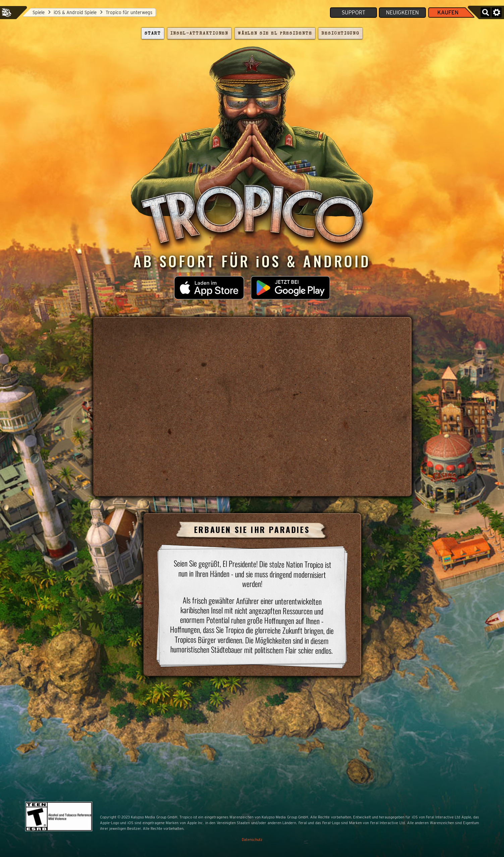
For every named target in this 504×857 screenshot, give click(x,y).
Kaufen (448, 13)
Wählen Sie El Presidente (275, 34)
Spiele (36, 12)
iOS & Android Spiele (72, 12)
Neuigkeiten (402, 13)
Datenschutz (252, 840)
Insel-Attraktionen (200, 34)
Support (353, 13)
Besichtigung (340, 34)
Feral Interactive (7, 12)
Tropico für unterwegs (126, 12)
